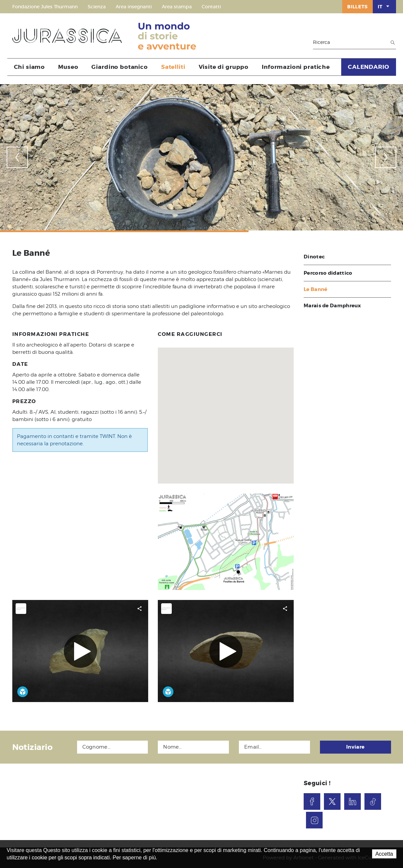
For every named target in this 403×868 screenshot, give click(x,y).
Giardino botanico (119, 67)
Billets (357, 7)
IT (384, 6)
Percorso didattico (328, 273)
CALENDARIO (369, 67)
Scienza (97, 7)
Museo (68, 67)
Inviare (355, 747)
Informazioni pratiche (296, 67)
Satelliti (173, 67)
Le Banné (315, 289)
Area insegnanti (134, 7)
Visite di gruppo (224, 67)
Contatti (211, 7)
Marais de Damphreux (332, 306)
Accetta (384, 854)
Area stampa (177, 7)
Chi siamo (30, 67)
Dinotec (314, 257)
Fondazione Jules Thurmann (45, 7)
